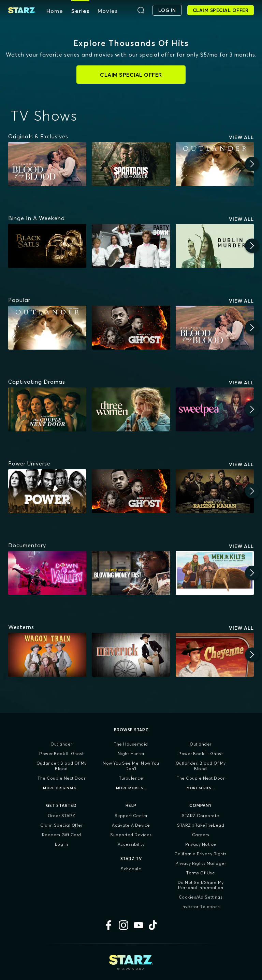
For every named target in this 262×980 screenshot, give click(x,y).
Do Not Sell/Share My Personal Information (201, 885)
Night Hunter (131, 754)
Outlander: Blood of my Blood (62, 766)
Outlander (61, 744)
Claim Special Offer (62, 825)
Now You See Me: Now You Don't (131, 766)
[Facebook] (108, 925)
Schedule (131, 869)
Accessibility (131, 844)
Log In (62, 844)
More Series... (201, 788)
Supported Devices (131, 835)
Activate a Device (131, 825)
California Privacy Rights (201, 854)
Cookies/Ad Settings (201, 897)
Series (80, 11)
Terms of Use (201, 873)
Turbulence (131, 778)
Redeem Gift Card (62, 835)
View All (241, 137)
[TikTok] (154, 925)
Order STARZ (62, 816)
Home (55, 11)
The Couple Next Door (61, 778)
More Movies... (131, 788)
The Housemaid (131, 744)
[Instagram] (123, 925)
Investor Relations (201, 907)
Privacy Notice (201, 844)
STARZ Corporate (201, 816)
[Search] (141, 10)
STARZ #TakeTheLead (201, 825)
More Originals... (61, 788)
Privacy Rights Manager (201, 863)
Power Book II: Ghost (61, 754)
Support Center (131, 816)
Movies (108, 11)
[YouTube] (139, 925)
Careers (201, 835)
